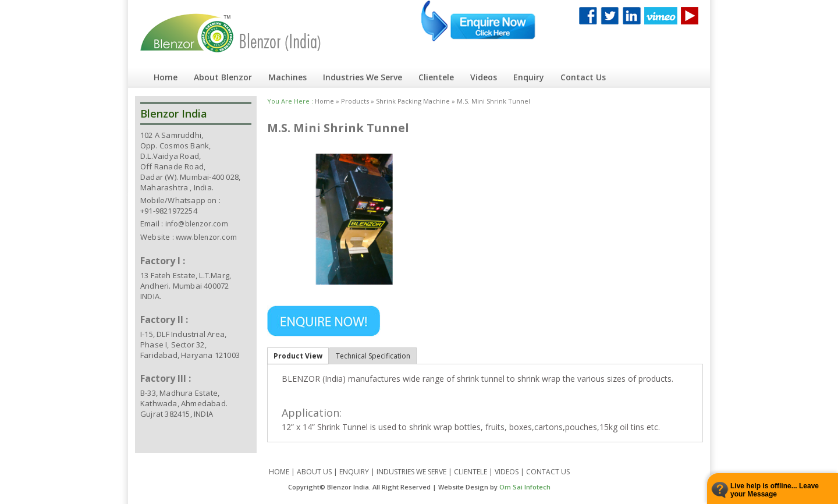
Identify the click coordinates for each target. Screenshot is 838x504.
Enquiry (529, 77)
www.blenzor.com (206, 237)
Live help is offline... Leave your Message (775, 490)
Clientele (436, 77)
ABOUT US (314, 472)
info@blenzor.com (197, 224)
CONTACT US (548, 472)
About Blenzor (223, 77)
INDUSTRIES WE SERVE (411, 472)
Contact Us (583, 77)
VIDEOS (507, 472)
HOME (279, 472)
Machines (287, 77)
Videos (484, 77)
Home (166, 77)
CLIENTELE (471, 472)
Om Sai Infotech (525, 487)
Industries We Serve (363, 77)
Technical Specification (373, 356)
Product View (298, 356)
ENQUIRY (354, 472)
